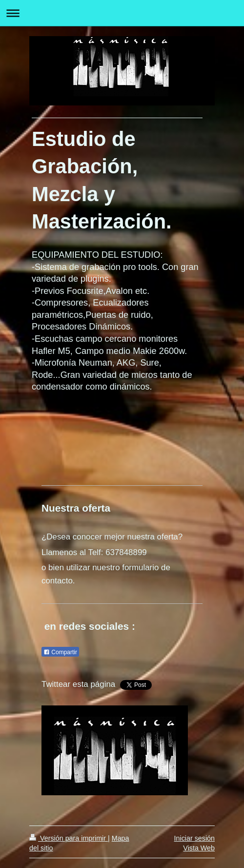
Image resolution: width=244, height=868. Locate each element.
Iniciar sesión (194, 838)
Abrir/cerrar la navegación (122, 13)
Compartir (60, 652)
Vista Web (199, 848)
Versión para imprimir (69, 838)
